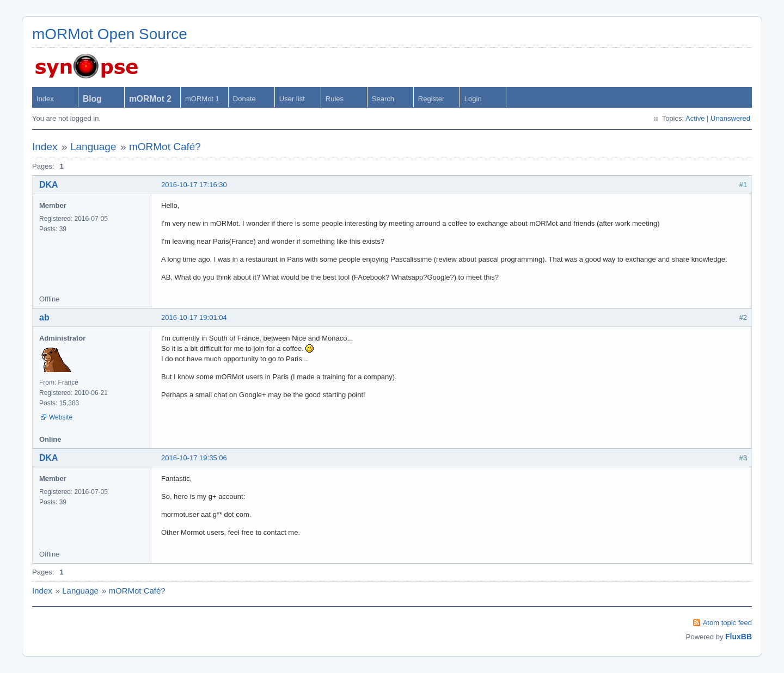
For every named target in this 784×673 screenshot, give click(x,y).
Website (61, 417)
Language (93, 147)
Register (431, 99)
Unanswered (730, 118)
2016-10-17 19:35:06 (194, 458)
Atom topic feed (727, 623)
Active (695, 118)
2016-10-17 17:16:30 (194, 185)
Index (45, 99)
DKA (49, 185)
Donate (244, 99)
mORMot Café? (165, 147)
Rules (335, 99)
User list (292, 99)
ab (44, 317)
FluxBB (739, 637)
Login (473, 99)
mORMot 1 (202, 99)
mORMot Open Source (110, 34)
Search (383, 99)
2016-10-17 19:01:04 (194, 317)
